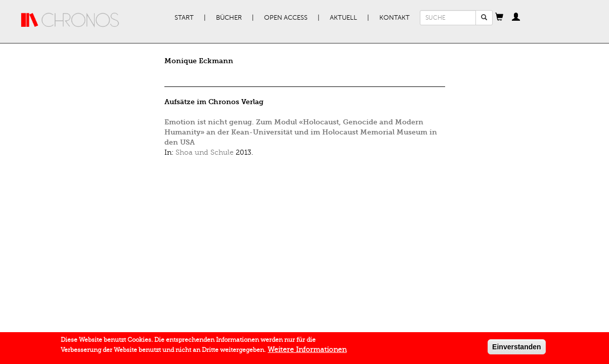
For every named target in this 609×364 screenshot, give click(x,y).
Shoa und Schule (205, 152)
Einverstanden (516, 349)
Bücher (229, 18)
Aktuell (343, 18)
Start (184, 18)
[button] (499, 18)
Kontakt (395, 18)
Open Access (286, 18)
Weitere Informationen (307, 352)
